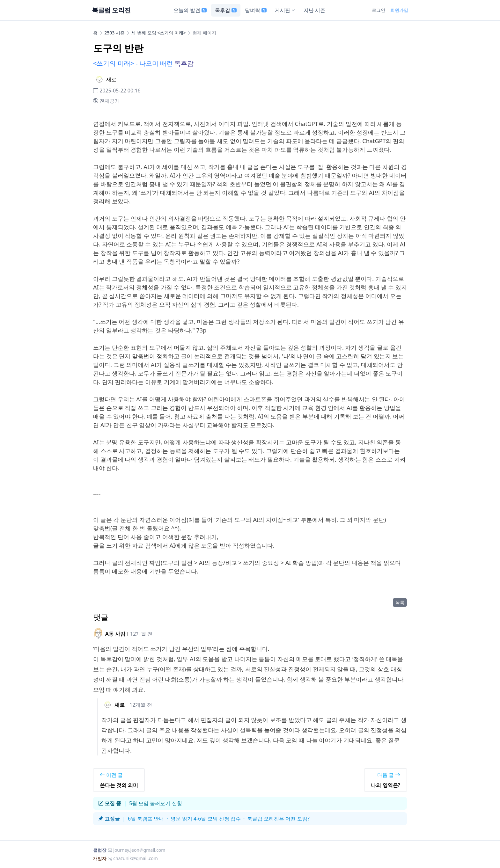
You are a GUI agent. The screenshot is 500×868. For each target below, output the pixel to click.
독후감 (226, 10)
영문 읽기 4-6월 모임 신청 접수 (206, 819)
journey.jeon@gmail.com (139, 850)
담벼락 (256, 10)
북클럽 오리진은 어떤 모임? (278, 819)
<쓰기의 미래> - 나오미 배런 (133, 63)
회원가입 (399, 10)
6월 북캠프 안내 (146, 819)
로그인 (379, 10)
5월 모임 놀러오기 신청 (156, 803)
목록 (400, 602)
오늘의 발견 (190, 10)
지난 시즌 (314, 10)
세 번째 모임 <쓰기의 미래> (159, 33)
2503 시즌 (114, 33)
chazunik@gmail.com (136, 858)
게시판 (285, 10)
